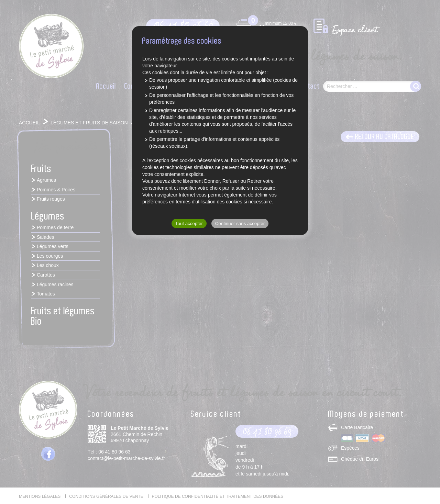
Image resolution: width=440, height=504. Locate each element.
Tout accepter (189, 223)
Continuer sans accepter (240, 223)
